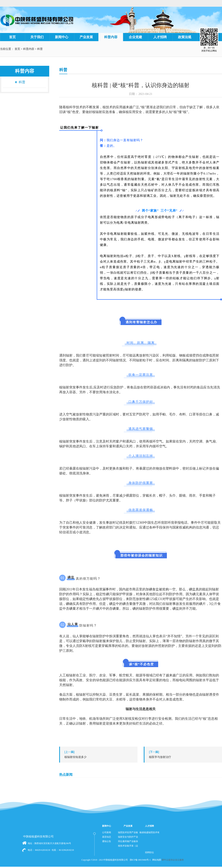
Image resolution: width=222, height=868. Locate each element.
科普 (40, 49)
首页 (12, 37)
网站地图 (156, 860)
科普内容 (29, 49)
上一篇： (99, 757)
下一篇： (184, 757)
